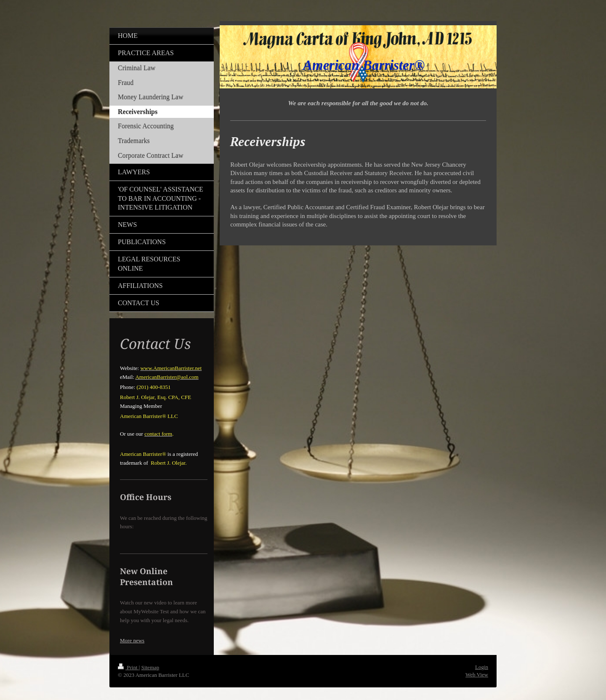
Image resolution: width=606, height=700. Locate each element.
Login (482, 667)
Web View (477, 675)
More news (132, 640)
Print (128, 667)
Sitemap (150, 667)
